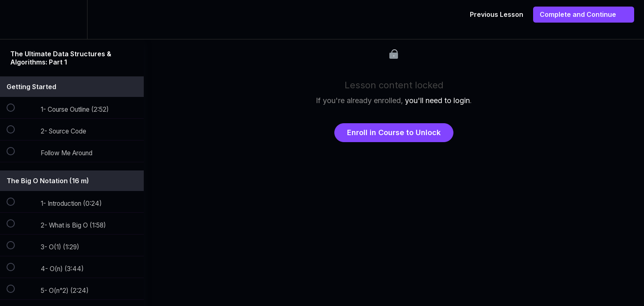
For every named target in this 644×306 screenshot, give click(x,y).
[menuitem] (72, 20)
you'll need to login (437, 100)
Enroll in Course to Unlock (394, 132)
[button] (15, 20)
